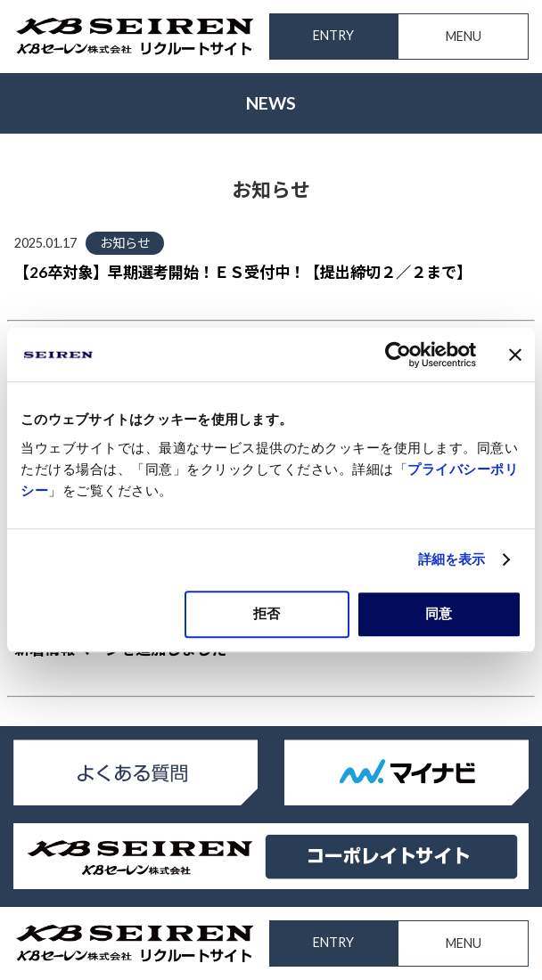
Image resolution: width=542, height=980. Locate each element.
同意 (439, 613)
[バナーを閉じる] (515, 355)
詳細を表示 (452, 559)
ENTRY (333, 35)
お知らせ (125, 243)
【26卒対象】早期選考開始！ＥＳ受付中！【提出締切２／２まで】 (243, 272)
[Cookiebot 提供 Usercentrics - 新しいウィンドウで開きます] (398, 355)
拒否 (267, 613)
